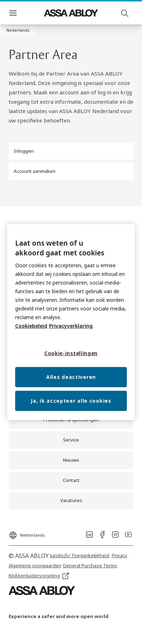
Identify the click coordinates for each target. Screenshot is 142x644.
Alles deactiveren (71, 377)
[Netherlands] (27, 533)
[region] (71, 322)
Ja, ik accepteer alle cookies (71, 401)
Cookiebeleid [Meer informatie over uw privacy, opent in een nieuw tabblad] (31, 326)
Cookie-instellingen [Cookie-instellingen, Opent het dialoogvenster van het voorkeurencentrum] (71, 353)
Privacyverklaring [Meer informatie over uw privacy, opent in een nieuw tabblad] (71, 326)
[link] (71, 440)
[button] (18, 30)
